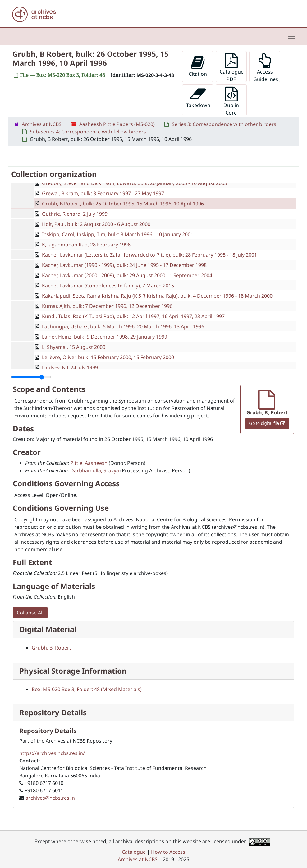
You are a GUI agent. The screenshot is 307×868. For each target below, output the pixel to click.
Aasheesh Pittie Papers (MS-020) (117, 124)
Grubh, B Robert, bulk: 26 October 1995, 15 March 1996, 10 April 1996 (123, 204)
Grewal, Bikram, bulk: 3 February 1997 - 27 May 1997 (103, 193)
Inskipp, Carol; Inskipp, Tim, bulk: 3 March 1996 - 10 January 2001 (118, 234)
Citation (198, 66)
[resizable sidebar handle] (31, 377)
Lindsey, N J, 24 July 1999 (70, 367)
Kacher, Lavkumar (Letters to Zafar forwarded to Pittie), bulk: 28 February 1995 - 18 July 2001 (149, 255)
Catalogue (134, 852)
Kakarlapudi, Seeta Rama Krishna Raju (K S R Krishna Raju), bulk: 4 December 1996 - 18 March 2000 (157, 296)
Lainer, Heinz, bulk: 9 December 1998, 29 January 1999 (105, 337)
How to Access (168, 852)
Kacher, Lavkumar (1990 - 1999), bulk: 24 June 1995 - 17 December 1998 (124, 265)
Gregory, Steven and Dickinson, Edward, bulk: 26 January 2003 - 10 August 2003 (135, 183)
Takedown (198, 98)
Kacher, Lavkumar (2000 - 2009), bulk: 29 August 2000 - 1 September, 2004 (127, 275)
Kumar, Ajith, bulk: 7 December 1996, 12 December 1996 (107, 306)
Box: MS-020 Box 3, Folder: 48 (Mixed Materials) (87, 689)
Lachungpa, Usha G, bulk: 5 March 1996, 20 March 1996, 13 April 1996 (123, 326)
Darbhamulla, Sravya (95, 470)
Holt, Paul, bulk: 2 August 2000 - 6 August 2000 (96, 224)
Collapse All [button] (30, 613)
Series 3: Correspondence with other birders (224, 124)
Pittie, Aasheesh (89, 463)
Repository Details (53, 712)
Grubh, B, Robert (51, 648)
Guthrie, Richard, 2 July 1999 (75, 214)
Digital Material (48, 629)
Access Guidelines (266, 67)
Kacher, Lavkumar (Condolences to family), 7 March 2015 (108, 286)
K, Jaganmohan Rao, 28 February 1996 (86, 245)
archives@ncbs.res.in (50, 798)
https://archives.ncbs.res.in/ (52, 753)
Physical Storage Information (73, 671)
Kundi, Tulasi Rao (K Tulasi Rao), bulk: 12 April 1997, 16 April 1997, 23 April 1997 (133, 316)
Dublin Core (231, 101)
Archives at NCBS (42, 124)
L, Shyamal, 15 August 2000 (74, 347)
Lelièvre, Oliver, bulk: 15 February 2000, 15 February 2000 (108, 357)
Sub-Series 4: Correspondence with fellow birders (88, 132)
